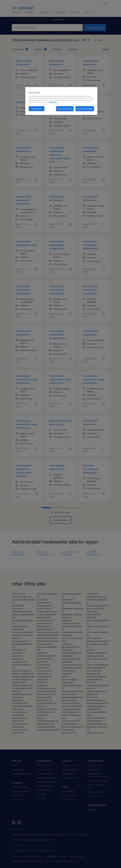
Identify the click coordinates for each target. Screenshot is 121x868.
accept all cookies (85, 109)
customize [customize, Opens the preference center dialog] (37, 109)
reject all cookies (65, 109)
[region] (61, 101)
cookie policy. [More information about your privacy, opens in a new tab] (53, 102)
